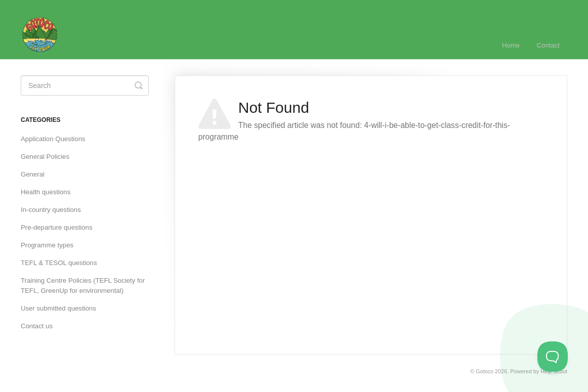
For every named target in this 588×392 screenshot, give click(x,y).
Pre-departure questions (56, 227)
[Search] (85, 85)
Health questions (46, 192)
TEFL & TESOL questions (59, 263)
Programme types (47, 245)
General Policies (45, 157)
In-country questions (51, 210)
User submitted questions (58, 308)
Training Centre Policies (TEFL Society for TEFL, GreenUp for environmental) (83, 286)
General (33, 174)
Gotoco (485, 371)
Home (511, 45)
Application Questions (53, 139)
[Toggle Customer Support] (553, 357)
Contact (548, 45)
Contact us (37, 326)
